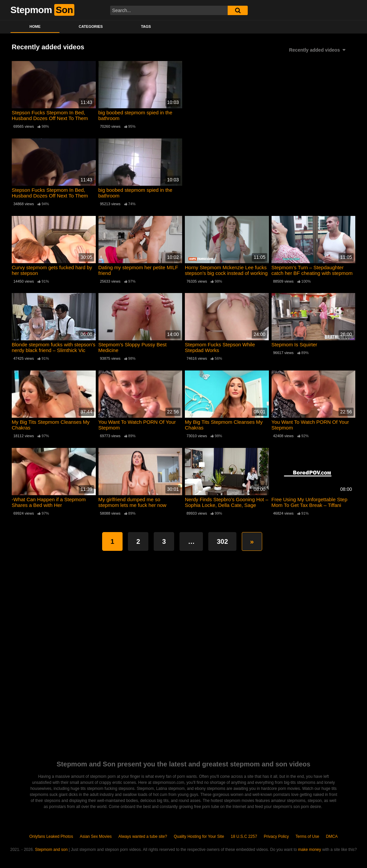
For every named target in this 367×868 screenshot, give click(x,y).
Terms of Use (308, 836)
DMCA (332, 836)
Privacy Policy (276, 836)
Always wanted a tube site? (143, 836)
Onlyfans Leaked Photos (51, 836)
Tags (146, 26)
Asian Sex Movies (96, 836)
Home (35, 26)
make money (310, 850)
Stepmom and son (51, 850)
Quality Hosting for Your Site (199, 836)
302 (222, 541)
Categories (91, 26)
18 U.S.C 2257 (244, 836)
